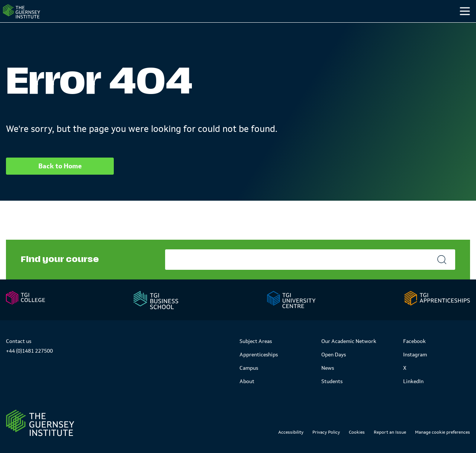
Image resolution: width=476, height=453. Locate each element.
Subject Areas (256, 341)
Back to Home (60, 181)
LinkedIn (413, 381)
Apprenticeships (259, 355)
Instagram (415, 355)
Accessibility (291, 432)
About (247, 381)
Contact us (19, 341)
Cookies (357, 432)
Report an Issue (390, 432)
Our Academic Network (349, 341)
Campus (337, 26)
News (328, 368)
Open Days (334, 355)
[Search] (457, 26)
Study (291, 26)
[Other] (428, 26)
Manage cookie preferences (443, 432)
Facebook (414, 341)
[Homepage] (35, 19)
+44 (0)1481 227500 (29, 351)
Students (388, 26)
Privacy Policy (326, 432)
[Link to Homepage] (40, 423)
